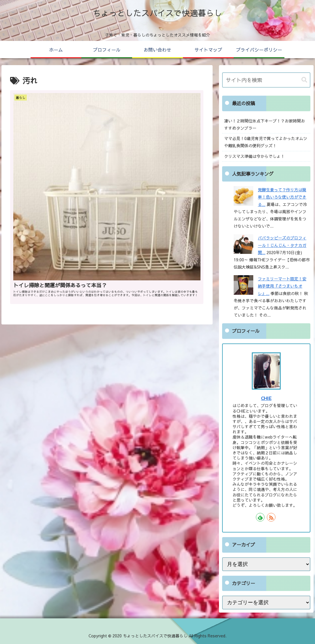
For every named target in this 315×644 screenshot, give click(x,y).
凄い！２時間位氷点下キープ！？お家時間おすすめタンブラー (265, 124)
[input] (266, 80)
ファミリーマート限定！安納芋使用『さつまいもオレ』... (282, 286)
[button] (304, 80)
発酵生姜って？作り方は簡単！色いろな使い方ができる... (282, 197)
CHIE (266, 398)
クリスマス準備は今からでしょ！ (254, 156)
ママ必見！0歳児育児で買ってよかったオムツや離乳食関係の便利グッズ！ (266, 142)
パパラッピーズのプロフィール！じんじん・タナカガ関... (282, 245)
